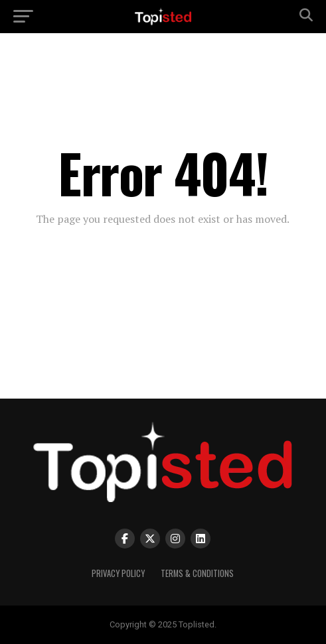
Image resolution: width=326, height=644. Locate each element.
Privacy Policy (118, 573)
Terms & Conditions (197, 573)
